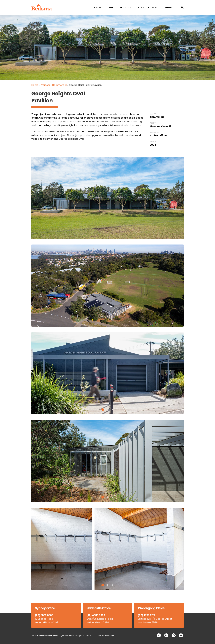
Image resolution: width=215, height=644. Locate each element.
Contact (154, 8)
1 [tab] (103, 410)
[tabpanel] (107, 373)
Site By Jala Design (106, 636)
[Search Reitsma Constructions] (182, 8)
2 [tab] (108, 410)
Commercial (59, 85)
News (141, 8)
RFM (111, 8)
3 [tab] (112, 410)
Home (35, 85)
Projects (125, 8)
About (98, 8)
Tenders (168, 8)
